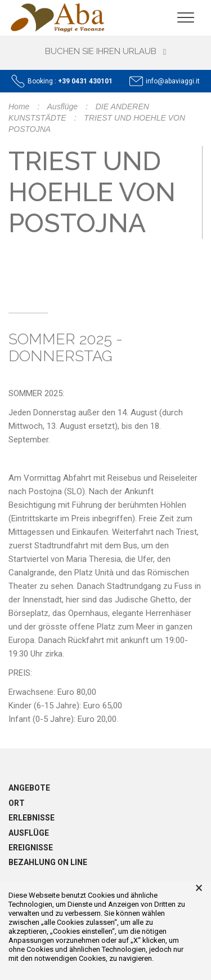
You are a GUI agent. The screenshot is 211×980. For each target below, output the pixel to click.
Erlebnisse (32, 818)
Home (19, 107)
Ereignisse (31, 848)
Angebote (29, 788)
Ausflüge (62, 107)
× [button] (199, 888)
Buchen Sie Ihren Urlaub (105, 51)
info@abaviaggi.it (173, 81)
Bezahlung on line (48, 862)
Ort (17, 803)
